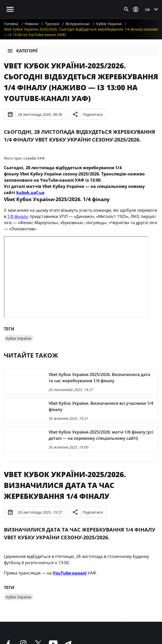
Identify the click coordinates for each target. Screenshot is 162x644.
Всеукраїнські (78, 24)
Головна (11, 24)
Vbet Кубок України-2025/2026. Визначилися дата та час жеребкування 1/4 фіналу (65, 485)
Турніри (52, 24)
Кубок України (109, 24)
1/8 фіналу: (18, 216)
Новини (32, 24)
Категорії (22, 51)
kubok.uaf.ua (30, 193)
